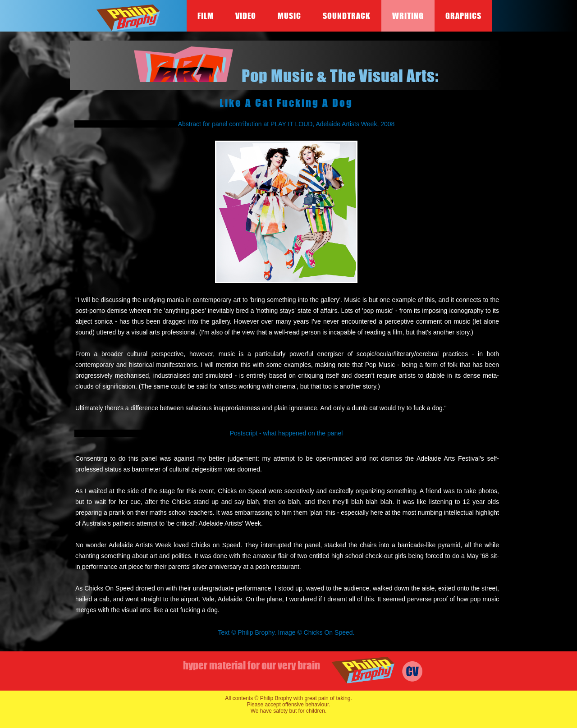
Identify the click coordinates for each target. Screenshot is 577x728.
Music (289, 16)
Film (206, 16)
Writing (408, 16)
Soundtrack (347, 16)
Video (246, 16)
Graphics (463, 16)
